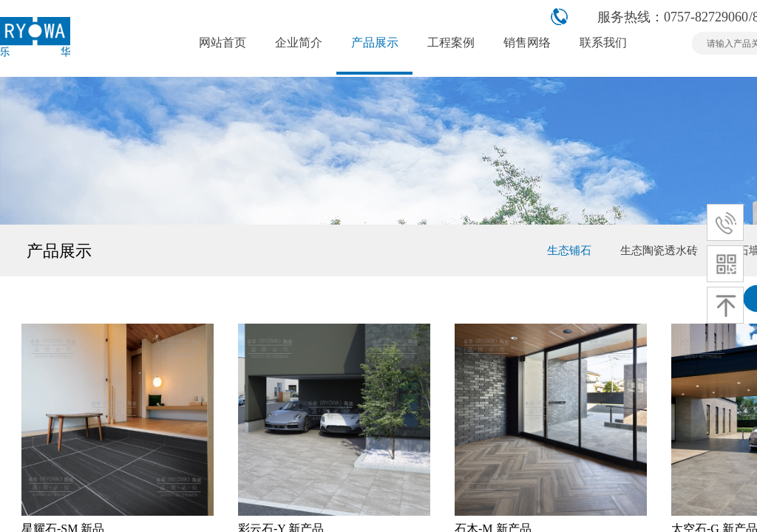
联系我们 (603, 42)
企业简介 (299, 42)
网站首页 (223, 42)
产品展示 (375, 42)
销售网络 (527, 42)
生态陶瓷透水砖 (659, 250)
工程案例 (451, 42)
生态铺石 (569, 250)
